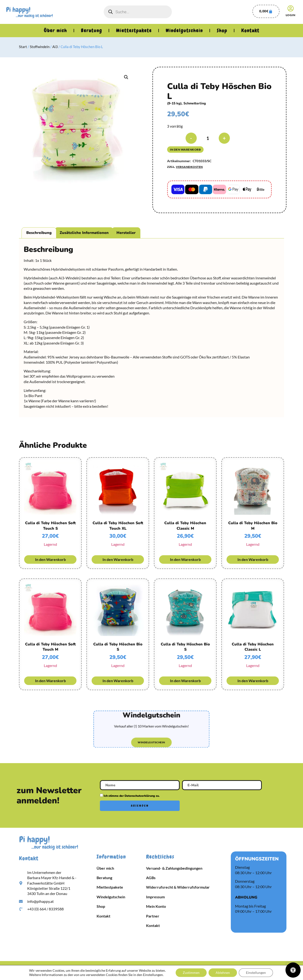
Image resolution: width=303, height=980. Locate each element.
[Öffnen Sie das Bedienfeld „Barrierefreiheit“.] (293, 970)
